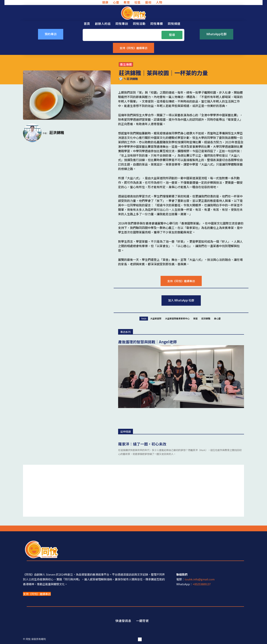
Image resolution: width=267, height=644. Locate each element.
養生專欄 (126, 64)
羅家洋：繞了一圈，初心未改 (142, 444)
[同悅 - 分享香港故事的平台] (133, 13)
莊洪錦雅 (132, 79)
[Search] (172, 35)
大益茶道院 (156, 318)
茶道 (195, 318)
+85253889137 (202, 584)
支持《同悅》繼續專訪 (37, 594)
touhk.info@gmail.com (200, 579)
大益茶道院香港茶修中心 (177, 318)
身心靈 (217, 318)
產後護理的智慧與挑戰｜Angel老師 (147, 342)
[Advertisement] (133, 491)
